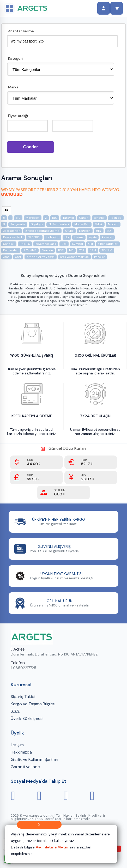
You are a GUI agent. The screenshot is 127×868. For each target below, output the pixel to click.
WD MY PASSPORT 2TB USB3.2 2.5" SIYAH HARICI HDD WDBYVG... (61, 194)
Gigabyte (37, 228)
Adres (18, 653)
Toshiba (116, 222)
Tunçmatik (18, 228)
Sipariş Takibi (23, 701)
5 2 (18, 222)
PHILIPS (25, 248)
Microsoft (33, 222)
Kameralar (11, 254)
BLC (55, 222)
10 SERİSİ (34, 241)
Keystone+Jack (46, 248)
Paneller (99, 261)
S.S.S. (15, 715)
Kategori (15, 59)
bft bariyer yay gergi (41, 261)
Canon (84, 222)
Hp (67, 241)
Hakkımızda (21, 756)
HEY (99, 235)
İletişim (17, 749)
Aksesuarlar (11, 235)
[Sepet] (117, 8)
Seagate (47, 254)
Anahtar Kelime (21, 31)
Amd (6, 261)
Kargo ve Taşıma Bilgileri (33, 708)
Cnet (18, 261)
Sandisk (9, 248)
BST (61, 254)
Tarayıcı (68, 222)
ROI (109, 235)
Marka (13, 87)
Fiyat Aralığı (18, 116)
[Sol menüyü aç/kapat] (9, 8)
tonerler (99, 222)
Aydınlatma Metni (52, 847)
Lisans (79, 241)
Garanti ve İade (25, 771)
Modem (113, 228)
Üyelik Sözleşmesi (27, 723)
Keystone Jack (13, 241)
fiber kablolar (108, 248)
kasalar (107, 241)
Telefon (18, 667)
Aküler (69, 235)
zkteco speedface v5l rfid (42, 235)
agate (93, 241)
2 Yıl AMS (30, 254)
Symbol (77, 248)
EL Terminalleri (59, 228)
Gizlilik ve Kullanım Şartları (34, 764)
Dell (64, 248)
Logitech (85, 235)
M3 (71, 254)
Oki (91, 248)
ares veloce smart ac (74, 261)
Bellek (99, 228)
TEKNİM (107, 254)
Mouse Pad (82, 228)
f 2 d (93, 254)
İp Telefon (53, 241)
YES (82, 254)
